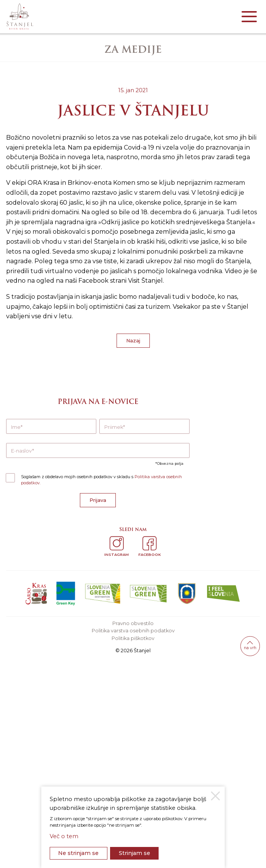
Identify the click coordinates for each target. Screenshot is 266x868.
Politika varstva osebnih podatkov (133, 631)
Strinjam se (135, 853)
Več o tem (64, 836)
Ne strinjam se (78, 853)
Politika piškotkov (133, 638)
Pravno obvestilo (133, 623)
